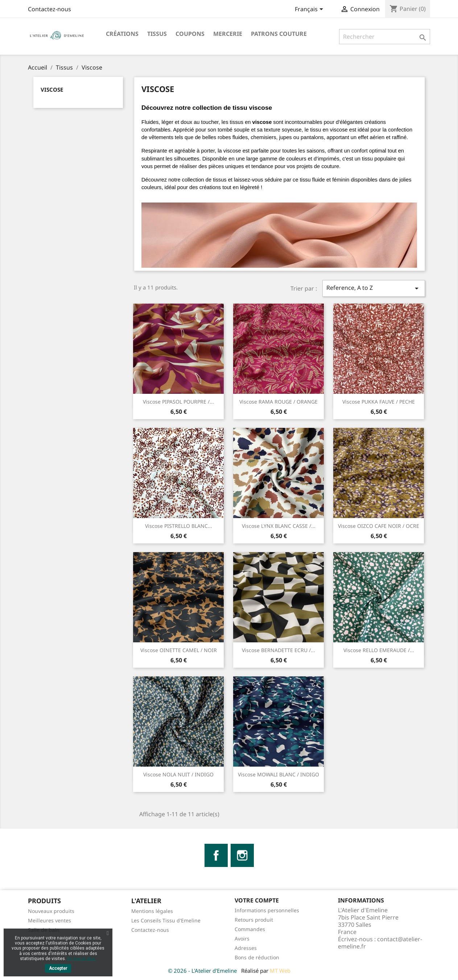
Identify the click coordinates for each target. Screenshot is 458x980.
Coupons (190, 34)
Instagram (242, 855)
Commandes (250, 929)
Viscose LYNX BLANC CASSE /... (279, 526)
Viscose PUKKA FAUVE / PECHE (379, 402)
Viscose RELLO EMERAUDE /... (379, 650)
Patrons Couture (279, 34)
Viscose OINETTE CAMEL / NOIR (179, 650)
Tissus (157, 34)
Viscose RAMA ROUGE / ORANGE (278, 402)
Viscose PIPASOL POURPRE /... (178, 402)
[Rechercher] (385, 37)
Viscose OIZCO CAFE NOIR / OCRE (379, 526)
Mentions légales (152, 911)
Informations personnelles (267, 910)
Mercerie (228, 34)
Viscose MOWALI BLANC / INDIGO (278, 774)
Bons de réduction (257, 957)
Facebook (216, 855)
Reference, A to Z (374, 288)
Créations (122, 34)
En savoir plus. (82, 959)
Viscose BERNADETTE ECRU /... (278, 650)
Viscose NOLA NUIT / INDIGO (178, 774)
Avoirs (242, 939)
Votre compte (257, 900)
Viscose (52, 89)
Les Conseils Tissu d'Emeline (166, 920)
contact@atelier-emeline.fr (380, 943)
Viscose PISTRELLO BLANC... (179, 526)
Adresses (246, 948)
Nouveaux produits (51, 911)
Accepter (58, 968)
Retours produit (254, 920)
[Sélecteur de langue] (310, 10)
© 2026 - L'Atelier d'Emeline (203, 971)
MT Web (280, 971)
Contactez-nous (49, 9)
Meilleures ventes (49, 920)
